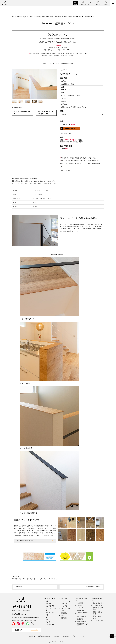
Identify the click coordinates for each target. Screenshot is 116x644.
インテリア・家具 (51, 609)
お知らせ (80, 605)
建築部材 (64, 613)
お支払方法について (98, 609)
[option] (34, 84)
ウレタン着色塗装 (29, 513)
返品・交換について (98, 617)
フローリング (66, 601)
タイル (48, 617)
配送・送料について (98, 613)
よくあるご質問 (98, 620)
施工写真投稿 (82, 621)
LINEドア (19, 587)
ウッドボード (66, 606)
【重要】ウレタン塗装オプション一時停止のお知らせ (58, 64)
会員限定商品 (50, 624)
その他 (48, 622)
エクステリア (50, 606)
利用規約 (57, 636)
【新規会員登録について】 (94, 160)
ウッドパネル (66, 608)
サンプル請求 (82, 617)
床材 (47, 601)
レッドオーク (27, 319)
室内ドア (64, 604)
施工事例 (80, 619)
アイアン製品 (50, 613)
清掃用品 (64, 618)
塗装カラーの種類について (25, 541)
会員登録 (80, 603)
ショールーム (82, 608)
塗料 (63, 615)
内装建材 (49, 604)
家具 (63, 611)
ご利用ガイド (98, 605)
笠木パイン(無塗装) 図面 (22, 113)
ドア (47, 615)
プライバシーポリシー (79, 636)
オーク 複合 (26, 383)
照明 (47, 620)
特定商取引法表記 (44, 636)
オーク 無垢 (26, 448)
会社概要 (32, 636)
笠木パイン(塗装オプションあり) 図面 (45, 113)
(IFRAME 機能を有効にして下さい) (82, 116)
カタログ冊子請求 (82, 613)
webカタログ (82, 610)
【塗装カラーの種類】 (94, 164)
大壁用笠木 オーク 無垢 (93, 587)
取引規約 (66, 636)
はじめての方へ (98, 603)
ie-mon (68, 70)
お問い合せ (20, 630)
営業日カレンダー (82, 625)
